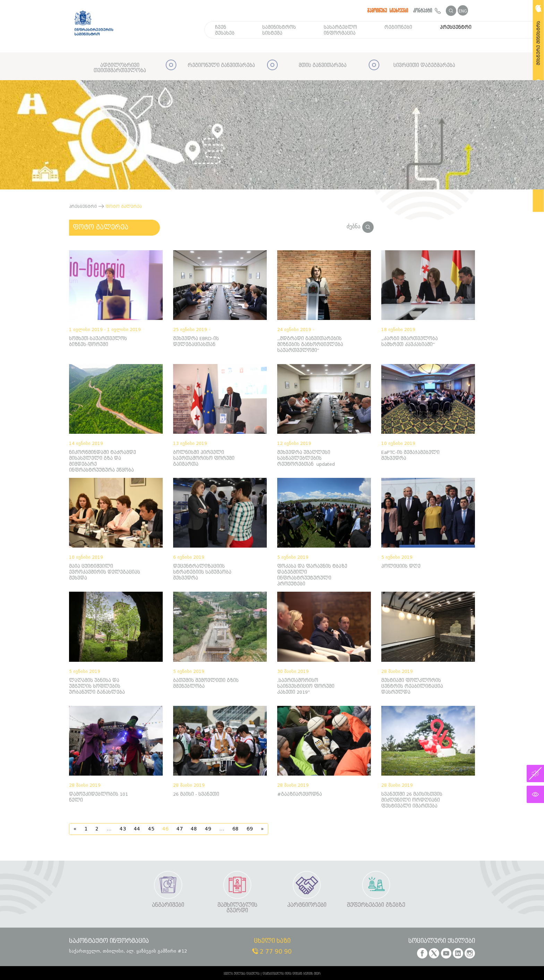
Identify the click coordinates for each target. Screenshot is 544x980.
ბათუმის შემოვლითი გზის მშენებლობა (206, 683)
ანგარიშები (168, 905)
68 (236, 829)
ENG (463, 11)
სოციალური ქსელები (442, 941)
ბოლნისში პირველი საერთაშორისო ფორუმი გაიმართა (204, 458)
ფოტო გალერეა (101, 227)
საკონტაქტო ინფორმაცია (109, 941)
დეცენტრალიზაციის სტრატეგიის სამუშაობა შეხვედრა (202, 572)
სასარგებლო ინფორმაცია (340, 30)
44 (137, 829)
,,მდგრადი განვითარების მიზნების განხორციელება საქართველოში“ (310, 344)
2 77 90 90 (272, 952)
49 (208, 829)
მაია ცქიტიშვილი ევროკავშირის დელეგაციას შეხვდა (105, 572)
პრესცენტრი (456, 27)
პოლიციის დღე (401, 566)
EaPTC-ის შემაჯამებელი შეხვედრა (410, 455)
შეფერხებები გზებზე (376, 905)
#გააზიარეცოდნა (300, 794)
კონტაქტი (427, 10)
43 (123, 829)
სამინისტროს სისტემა (279, 30)
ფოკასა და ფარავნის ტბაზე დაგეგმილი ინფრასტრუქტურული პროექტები (312, 575)
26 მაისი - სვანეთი (196, 794)
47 (180, 829)
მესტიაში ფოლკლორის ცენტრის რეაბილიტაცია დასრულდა (412, 686)
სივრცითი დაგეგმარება (424, 65)
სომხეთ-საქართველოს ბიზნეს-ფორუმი (98, 341)
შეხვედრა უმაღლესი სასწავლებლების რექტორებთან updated (306, 458)
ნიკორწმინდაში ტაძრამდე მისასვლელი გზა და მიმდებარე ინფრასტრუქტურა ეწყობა (103, 461)
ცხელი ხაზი (272, 941)
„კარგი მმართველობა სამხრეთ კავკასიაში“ (410, 341)
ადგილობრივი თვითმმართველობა (120, 68)
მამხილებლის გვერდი (237, 908)
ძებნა (360, 226)
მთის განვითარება (323, 65)
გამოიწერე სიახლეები (388, 10)
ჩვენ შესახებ (225, 30)
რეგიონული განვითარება (221, 65)
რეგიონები (398, 27)
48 (194, 829)
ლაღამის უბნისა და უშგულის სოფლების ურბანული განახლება (97, 686)
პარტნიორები (307, 905)
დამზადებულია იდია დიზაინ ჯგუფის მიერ (292, 974)
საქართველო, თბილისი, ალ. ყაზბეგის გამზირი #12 (128, 951)
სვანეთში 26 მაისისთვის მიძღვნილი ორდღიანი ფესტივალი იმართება (412, 800)
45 (151, 829)
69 (250, 829)
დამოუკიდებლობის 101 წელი (99, 797)
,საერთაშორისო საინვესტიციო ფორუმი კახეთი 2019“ (306, 686)
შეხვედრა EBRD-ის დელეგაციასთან (196, 341)
